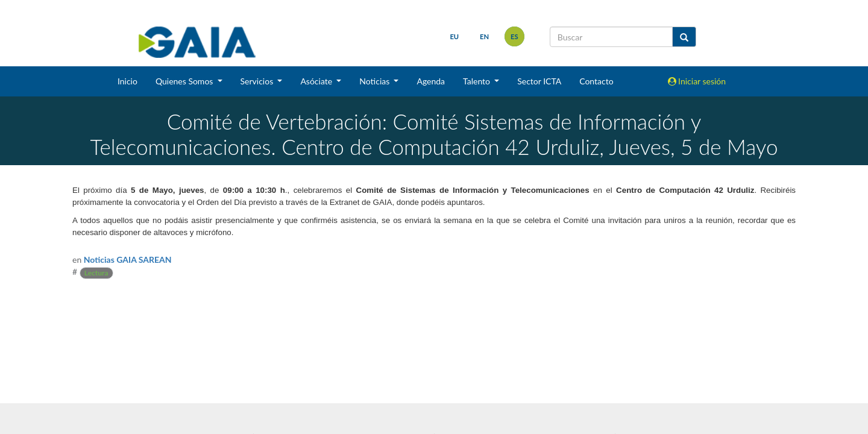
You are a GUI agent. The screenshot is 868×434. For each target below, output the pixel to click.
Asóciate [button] (317, 81)
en (484, 36)
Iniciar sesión (697, 81)
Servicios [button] (258, 81)
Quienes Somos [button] (185, 81)
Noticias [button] (376, 81)
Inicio (127, 81)
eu (454, 36)
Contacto (596, 81)
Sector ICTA (539, 81)
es (514, 36)
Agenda (431, 81)
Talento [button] (478, 81)
